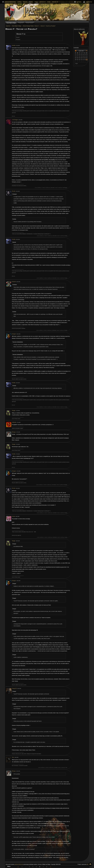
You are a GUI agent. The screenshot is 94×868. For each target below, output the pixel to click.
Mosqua (14, 432)
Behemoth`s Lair (10, 12)
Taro (13, 757)
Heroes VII (55, 2)
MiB (88, 864)
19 (87, 58)
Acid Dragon (15, 120)
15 (79, 58)
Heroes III (43, 2)
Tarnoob (14, 282)
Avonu (13, 516)
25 (85, 60)
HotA (49, 2)
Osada (31, 2)
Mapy (36, 2)
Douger (14, 410)
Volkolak (14, 422)
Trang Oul (14, 688)
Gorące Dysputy (30, 23)
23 (81, 60)
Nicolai (14, 191)
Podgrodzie (21, 23)
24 (83, 60)
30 (78, 55)
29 (76, 55)
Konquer (14, 334)
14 (78, 58)
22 (79, 60)
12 (87, 56)
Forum (25, 2)
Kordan (14, 45)
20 (76, 60)
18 (85, 58)
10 (83, 56)
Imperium (40, 12)
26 (87, 60)
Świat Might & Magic (11, 23)
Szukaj (19, 2)
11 (85, 56)
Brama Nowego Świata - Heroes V (31, 26)
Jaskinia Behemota (19, 864)
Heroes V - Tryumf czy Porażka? (48, 26)
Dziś (76, 64)
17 (83, 58)
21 (78, 60)
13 (76, 58)
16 (81, 58)
